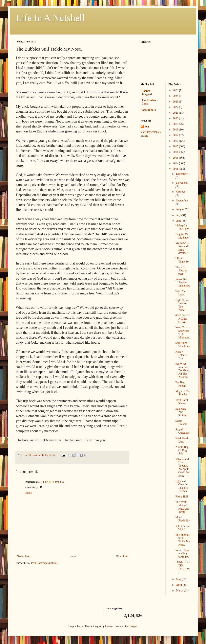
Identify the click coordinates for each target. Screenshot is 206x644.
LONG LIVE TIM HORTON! (183, 567)
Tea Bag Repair (180, 384)
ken (147, 127)
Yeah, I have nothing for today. (182, 554)
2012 (176, 163)
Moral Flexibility (183, 519)
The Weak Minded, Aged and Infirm (182, 507)
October (181, 192)
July (179, 215)
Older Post (122, 556)
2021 (176, 113)
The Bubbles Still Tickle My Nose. (183, 540)
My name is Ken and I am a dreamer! (182, 248)
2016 (176, 141)
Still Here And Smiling (181, 412)
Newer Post (23, 556)
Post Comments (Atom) (44, 563)
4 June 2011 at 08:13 (52, 482)
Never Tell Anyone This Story (183, 283)
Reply (29, 493)
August (180, 209)
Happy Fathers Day (181, 355)
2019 (176, 124)
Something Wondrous (182, 345)
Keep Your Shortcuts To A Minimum (182, 332)
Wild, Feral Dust (182, 440)
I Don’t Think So (182, 260)
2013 (176, 158)
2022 (176, 107)
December (182, 174)
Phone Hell (182, 497)
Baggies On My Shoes (182, 236)
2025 (176, 90)
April (179, 585)
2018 (176, 130)
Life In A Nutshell (50, 18)
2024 (176, 96)
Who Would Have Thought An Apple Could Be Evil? (182, 467)
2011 (176, 169)
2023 (176, 102)
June (179, 221)
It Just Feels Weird (182, 528)
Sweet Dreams (181, 423)
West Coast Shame (182, 402)
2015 (176, 146)
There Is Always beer (181, 271)
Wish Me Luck (180, 293)
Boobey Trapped (147, 92)
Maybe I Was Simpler (183, 393)
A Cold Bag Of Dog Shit (182, 450)
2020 (176, 118)
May (179, 579)
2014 (176, 152)
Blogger (133, 626)
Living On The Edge (182, 227)
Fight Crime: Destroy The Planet (182, 305)
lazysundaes (149, 110)
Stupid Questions (182, 431)
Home (73, 556)
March (180, 591)
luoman (109, 626)
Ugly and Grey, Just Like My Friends (182, 486)
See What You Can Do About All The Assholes (182, 370)
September (182, 201)
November (182, 183)
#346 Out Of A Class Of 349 (182, 319)
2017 (176, 135)
